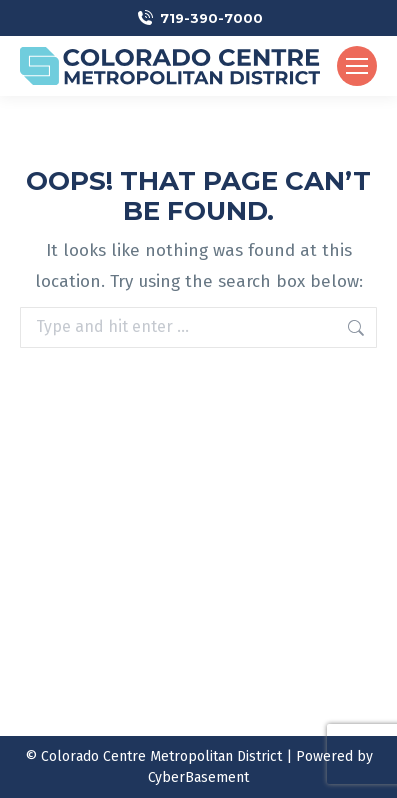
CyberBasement (198, 777)
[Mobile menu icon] (357, 66)
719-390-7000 (211, 18)
